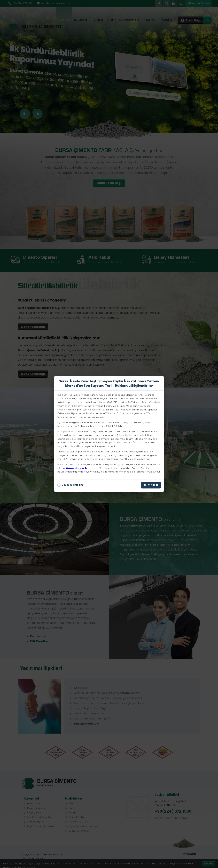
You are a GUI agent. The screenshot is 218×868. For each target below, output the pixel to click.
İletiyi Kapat (151, 485)
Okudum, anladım (70, 485)
